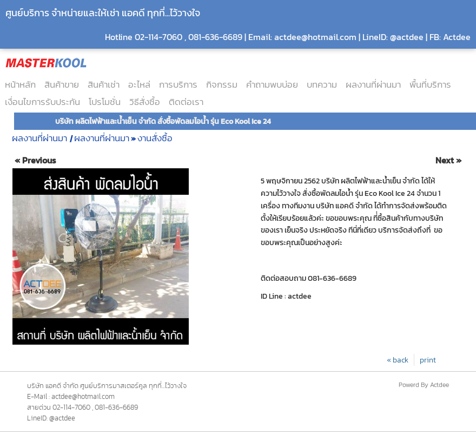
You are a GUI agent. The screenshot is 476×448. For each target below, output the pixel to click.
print (428, 360)
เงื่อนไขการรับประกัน (42, 102)
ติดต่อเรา (186, 102)
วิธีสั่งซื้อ (145, 102)
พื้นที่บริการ (430, 84)
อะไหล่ (139, 84)
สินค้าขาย (62, 84)
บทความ (322, 84)
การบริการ (178, 84)
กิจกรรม (222, 84)
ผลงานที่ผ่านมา (373, 84)
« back (398, 360)
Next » (448, 160)
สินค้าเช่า (104, 84)
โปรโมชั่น (105, 102)
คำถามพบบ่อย (272, 84)
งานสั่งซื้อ (155, 138)
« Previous (35, 160)
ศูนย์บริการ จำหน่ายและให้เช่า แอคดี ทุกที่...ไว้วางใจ (103, 13)
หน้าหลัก (20, 84)
